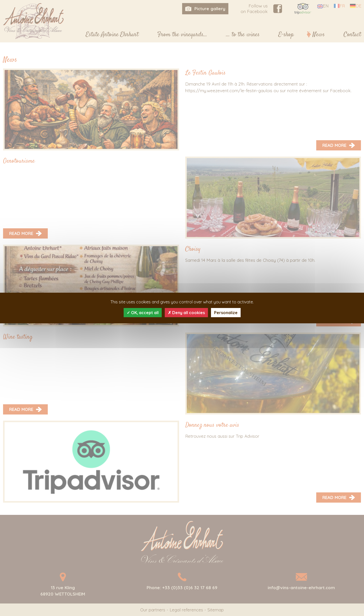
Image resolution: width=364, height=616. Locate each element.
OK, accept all (143, 313)
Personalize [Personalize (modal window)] (226, 313)
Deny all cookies (186, 313)
